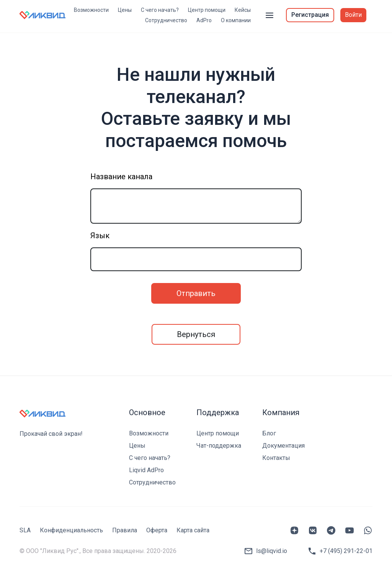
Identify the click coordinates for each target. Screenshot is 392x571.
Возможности (91, 10)
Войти (353, 15)
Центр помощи (207, 10)
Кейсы (243, 10)
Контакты (276, 458)
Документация (283, 446)
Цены (125, 10)
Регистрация (310, 15)
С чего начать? (160, 10)
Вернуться (196, 334)
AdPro (204, 20)
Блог (269, 433)
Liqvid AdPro (146, 470)
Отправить (196, 293)
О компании (236, 20)
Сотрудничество (166, 20)
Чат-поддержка (219, 446)
